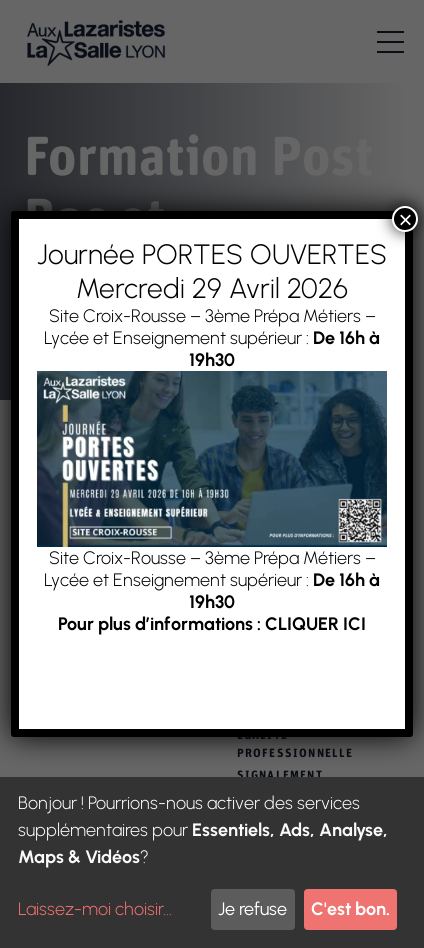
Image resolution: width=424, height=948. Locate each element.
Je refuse (252, 909)
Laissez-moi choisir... (95, 909)
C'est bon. (350, 909)
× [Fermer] (405, 219)
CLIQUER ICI (315, 624)
